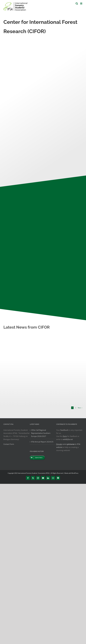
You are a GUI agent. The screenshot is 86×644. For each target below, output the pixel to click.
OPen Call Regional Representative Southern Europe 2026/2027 (41, 433)
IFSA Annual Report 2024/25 (42, 442)
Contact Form (9, 444)
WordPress (75, 473)
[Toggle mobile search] (77, 3)
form (65, 436)
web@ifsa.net (68, 439)
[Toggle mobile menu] (81, 3)
